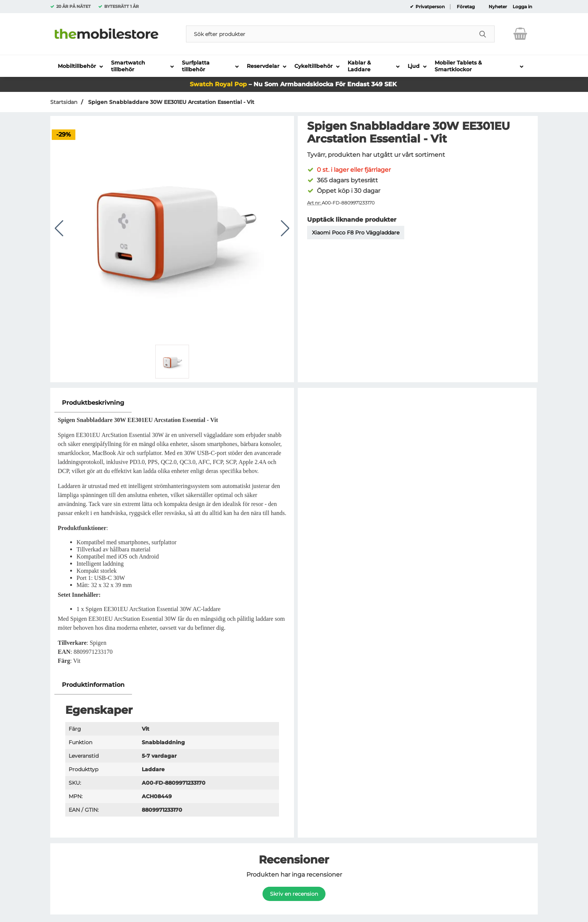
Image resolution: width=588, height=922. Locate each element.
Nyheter (498, 7)
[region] (172, 403)
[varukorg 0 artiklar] (520, 34)
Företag (466, 7)
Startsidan (64, 102)
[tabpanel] (172, 534)
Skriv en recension (294, 894)
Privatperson (430, 7)
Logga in (522, 7)
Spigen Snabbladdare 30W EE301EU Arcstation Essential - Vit (170, 102)
